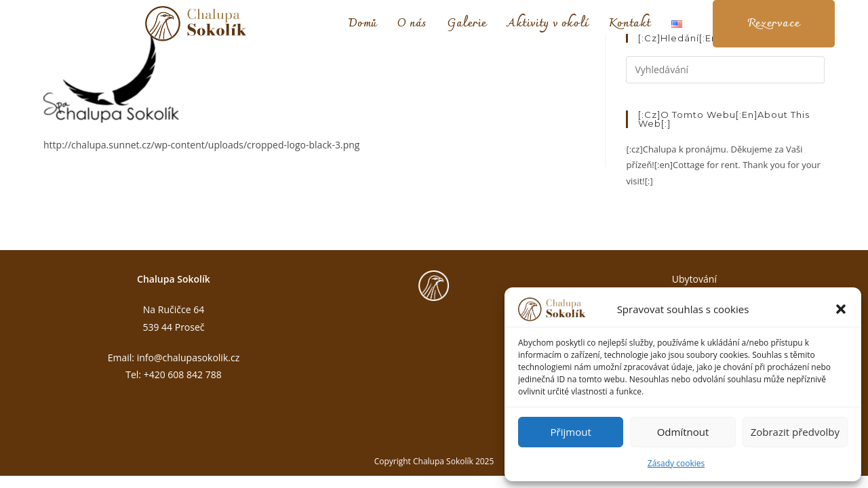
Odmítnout (683, 432)
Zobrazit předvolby (795, 432)
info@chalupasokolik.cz (189, 358)
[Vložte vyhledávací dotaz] (725, 70)
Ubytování (694, 279)
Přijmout (571, 432)
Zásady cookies (676, 463)
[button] (841, 309)
